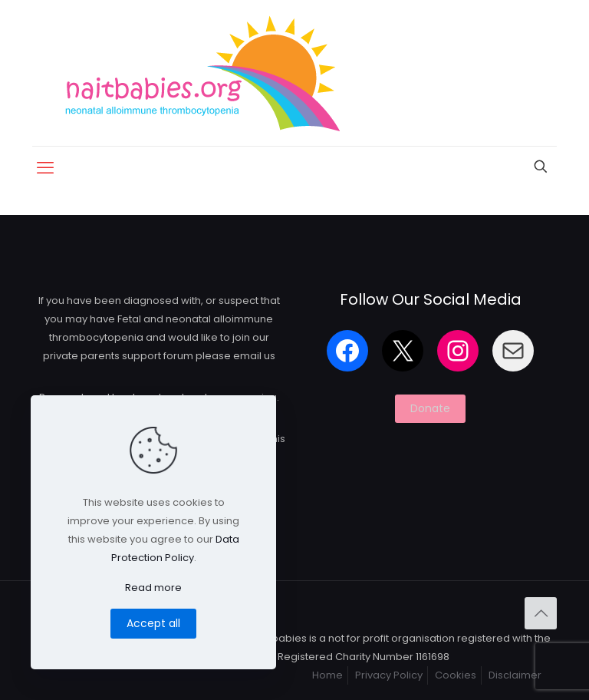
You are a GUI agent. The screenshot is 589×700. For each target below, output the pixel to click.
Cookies (456, 675)
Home (327, 675)
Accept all (153, 623)
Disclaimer (515, 675)
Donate (430, 408)
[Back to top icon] (541, 613)
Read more (153, 588)
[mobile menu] (45, 168)
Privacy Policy (389, 675)
